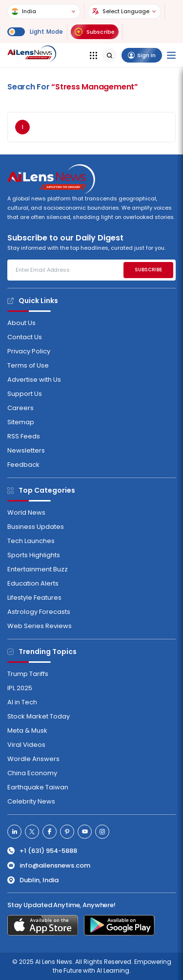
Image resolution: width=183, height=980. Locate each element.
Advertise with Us (34, 380)
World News (26, 512)
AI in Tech (22, 702)
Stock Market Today (39, 716)
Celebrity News (31, 801)
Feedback (23, 465)
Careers (20, 408)
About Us (21, 323)
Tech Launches (31, 541)
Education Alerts (33, 583)
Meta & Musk (27, 730)
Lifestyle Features (34, 598)
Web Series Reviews (40, 626)
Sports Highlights (34, 555)
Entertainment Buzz (38, 569)
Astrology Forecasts (39, 612)
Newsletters (26, 450)
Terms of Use (28, 365)
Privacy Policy (29, 351)
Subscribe (95, 32)
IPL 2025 (20, 688)
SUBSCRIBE (148, 270)
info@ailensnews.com (49, 865)
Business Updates (36, 527)
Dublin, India (33, 880)
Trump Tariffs (28, 674)
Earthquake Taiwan (38, 787)
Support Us (25, 394)
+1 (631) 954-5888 (42, 851)
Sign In (142, 55)
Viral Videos (26, 745)
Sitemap (21, 422)
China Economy (32, 773)
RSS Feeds (24, 436)
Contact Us (25, 337)
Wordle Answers (33, 759)
